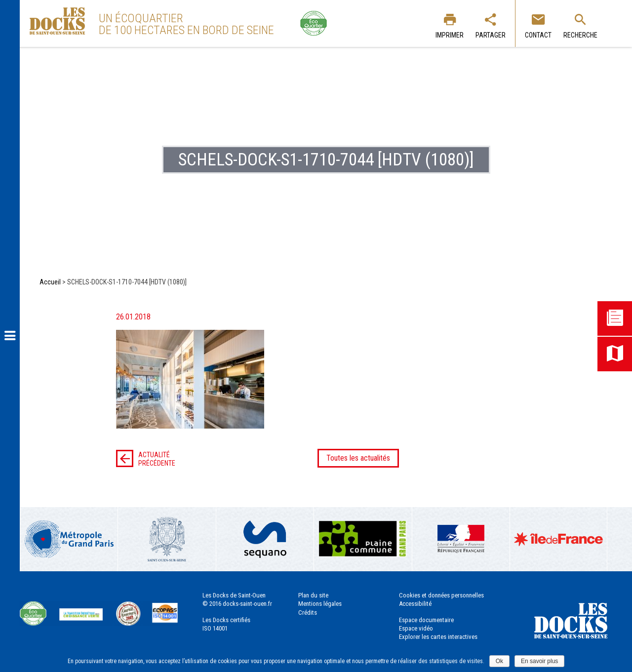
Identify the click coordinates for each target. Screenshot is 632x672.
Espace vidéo (416, 628)
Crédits (308, 613)
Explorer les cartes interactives (438, 637)
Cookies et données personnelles (441, 595)
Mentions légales (320, 604)
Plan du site (313, 595)
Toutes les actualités (358, 458)
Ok (499, 661)
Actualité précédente (146, 459)
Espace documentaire (426, 620)
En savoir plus (539, 661)
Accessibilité (415, 604)
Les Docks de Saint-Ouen (57, 21)
